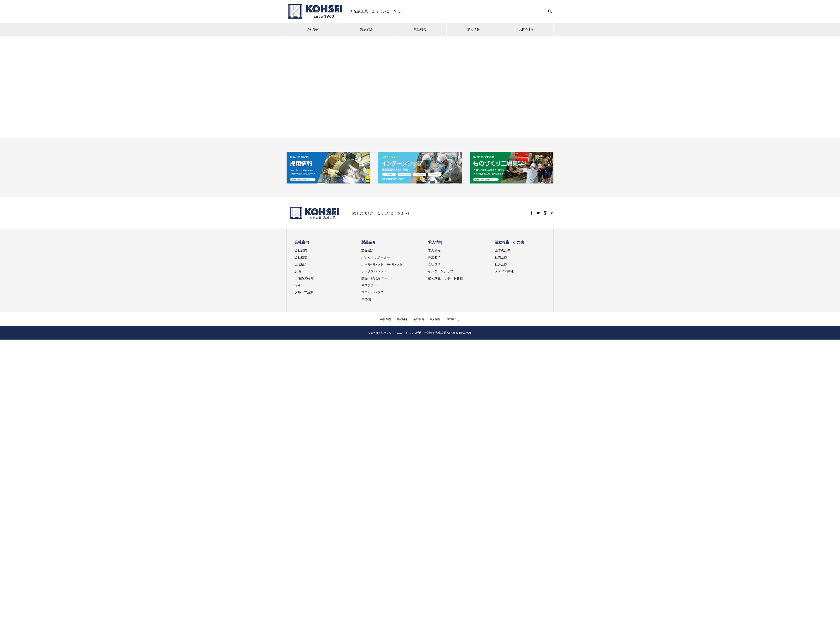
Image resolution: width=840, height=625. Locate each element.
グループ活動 (304, 292)
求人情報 (473, 29)
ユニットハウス (372, 292)
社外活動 (501, 264)
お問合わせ (527, 29)
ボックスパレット (374, 271)
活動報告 (420, 29)
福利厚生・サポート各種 (445, 278)
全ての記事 (503, 250)
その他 (366, 299)
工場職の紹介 (304, 278)
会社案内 (313, 29)
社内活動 (501, 257)
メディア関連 (504, 271)
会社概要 (301, 257)
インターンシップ (441, 271)
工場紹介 (301, 264)
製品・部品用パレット (377, 278)
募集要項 (434, 257)
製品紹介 (367, 29)
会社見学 (434, 264)
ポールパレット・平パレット (382, 264)
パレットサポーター (376, 257)
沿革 (298, 285)
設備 (298, 271)
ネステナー (369, 285)
